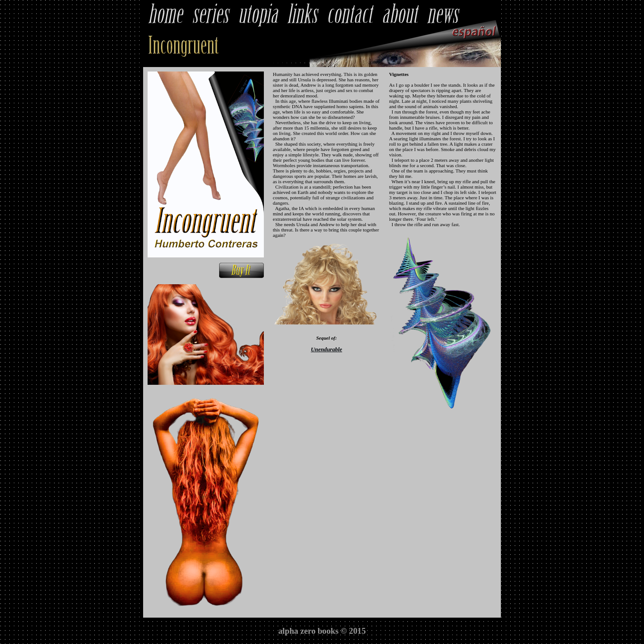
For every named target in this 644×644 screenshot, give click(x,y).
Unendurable (326, 349)
